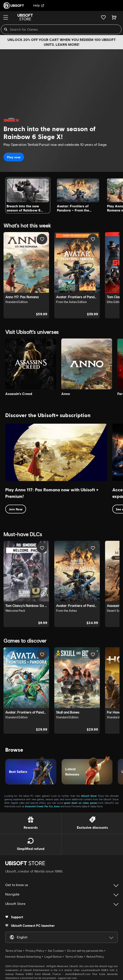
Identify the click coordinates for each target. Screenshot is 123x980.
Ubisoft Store (89, 796)
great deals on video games (81, 803)
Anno (57, 806)
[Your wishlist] (103, 17)
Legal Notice (53, 957)
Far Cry (49, 806)
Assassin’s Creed (34, 806)
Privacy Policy (35, 951)
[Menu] (6, 17)
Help (39, 5)
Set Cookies (56, 951)
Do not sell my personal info (85, 951)
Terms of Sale (74, 957)
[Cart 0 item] (114, 17)
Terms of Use (14, 951)
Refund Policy (95, 957)
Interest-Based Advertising (23, 957)
